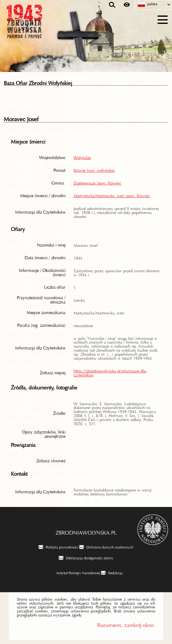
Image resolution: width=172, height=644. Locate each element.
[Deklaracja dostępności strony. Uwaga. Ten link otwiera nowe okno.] (86, 557)
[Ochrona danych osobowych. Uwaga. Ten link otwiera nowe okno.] (106, 547)
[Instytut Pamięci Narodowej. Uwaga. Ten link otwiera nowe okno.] (75, 572)
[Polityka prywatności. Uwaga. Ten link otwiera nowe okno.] (58, 547)
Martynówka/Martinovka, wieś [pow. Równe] (112, 195)
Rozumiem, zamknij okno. (126, 624)
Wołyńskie (82, 157)
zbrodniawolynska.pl (86, 531)
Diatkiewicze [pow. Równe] (97, 182)
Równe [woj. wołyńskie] (94, 169)
